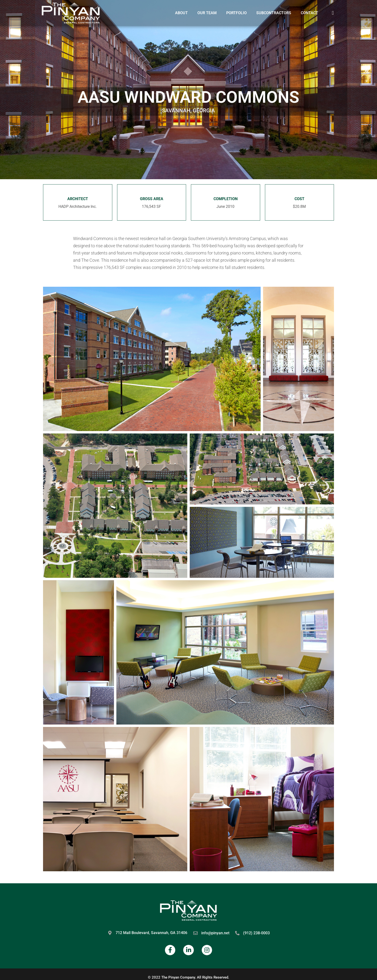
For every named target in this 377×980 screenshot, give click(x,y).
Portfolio (236, 13)
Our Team (207, 13)
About (181, 13)
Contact (309, 13)
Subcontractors (274, 13)
